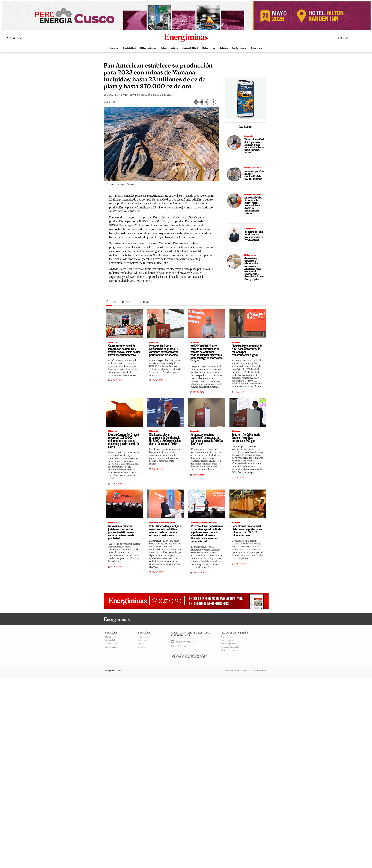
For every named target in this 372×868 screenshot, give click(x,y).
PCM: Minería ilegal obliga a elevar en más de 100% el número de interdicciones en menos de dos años (165, 531)
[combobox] (352, 38)
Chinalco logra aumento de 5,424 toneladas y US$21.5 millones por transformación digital (247, 351)
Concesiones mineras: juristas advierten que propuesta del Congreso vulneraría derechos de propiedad (121, 532)
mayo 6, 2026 (116, 380)
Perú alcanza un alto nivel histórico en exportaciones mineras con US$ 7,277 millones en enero (247, 531)
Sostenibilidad (253, 168)
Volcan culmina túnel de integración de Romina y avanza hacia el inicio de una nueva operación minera (254, 146)
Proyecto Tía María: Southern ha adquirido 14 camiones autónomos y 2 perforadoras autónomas (164, 351)
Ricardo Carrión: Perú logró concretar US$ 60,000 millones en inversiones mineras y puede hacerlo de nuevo (124, 441)
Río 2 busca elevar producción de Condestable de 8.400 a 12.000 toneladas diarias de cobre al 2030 (165, 439)
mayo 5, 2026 (116, 567)
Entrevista (250, 228)
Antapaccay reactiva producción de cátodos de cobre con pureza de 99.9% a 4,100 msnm (206, 439)
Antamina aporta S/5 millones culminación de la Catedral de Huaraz (254, 175)
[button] (196, 102)
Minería (249, 136)
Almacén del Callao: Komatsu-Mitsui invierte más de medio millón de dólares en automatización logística (253, 206)
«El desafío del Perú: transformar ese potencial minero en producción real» (254, 236)
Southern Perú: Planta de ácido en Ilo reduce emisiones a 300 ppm (246, 438)
